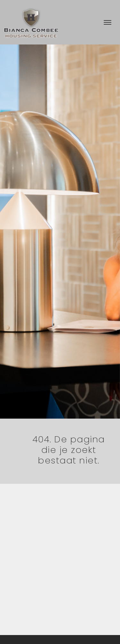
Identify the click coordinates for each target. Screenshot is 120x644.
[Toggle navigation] (107, 22)
